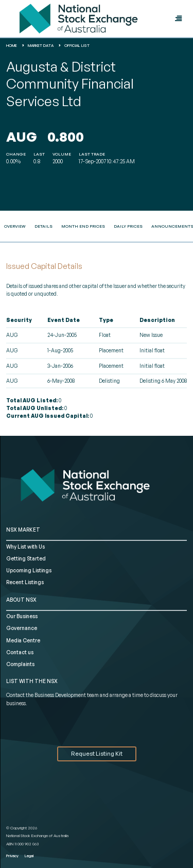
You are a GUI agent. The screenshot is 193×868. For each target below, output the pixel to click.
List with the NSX (32, 681)
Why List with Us (25, 547)
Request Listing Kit (97, 754)
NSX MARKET (23, 530)
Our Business (22, 616)
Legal (29, 856)
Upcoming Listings (29, 570)
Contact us (20, 652)
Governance (22, 628)
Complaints (20, 664)
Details (43, 226)
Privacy (12, 856)
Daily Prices (128, 226)
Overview (15, 226)
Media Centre (23, 640)
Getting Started (26, 558)
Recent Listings (25, 582)
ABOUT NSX (21, 600)
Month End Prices (83, 226)
